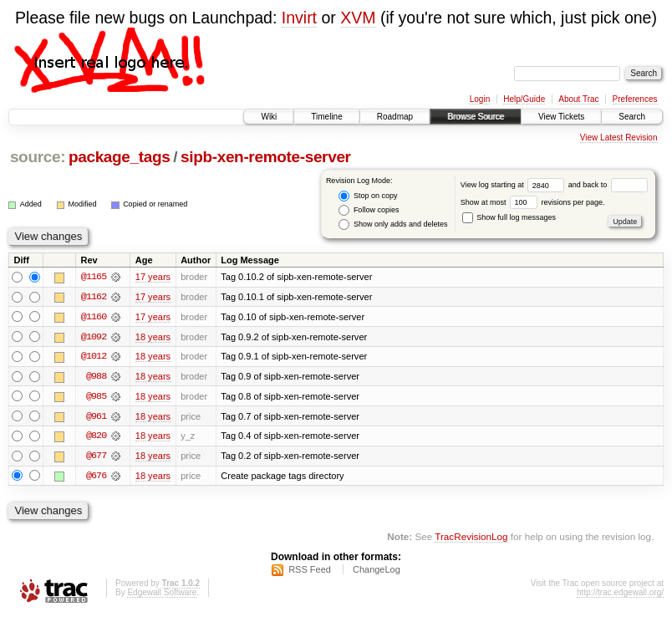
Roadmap (395, 117)
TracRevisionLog (471, 538)
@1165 (94, 277)
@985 (96, 397)
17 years (153, 277)
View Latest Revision (619, 138)
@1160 (94, 317)
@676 (96, 477)
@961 (96, 417)
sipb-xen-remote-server (266, 157)
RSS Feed (310, 572)
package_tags (120, 157)
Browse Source (476, 117)
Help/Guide (524, 99)
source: (38, 157)
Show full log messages (509, 217)
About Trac (578, 99)
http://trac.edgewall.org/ (620, 595)
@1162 (94, 297)
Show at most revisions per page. (533, 202)
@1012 (94, 357)
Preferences (635, 99)
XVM (358, 18)
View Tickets (561, 117)
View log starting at (514, 185)
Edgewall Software (162, 595)
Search (632, 117)
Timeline (326, 117)
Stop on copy (368, 196)
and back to (608, 185)
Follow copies (369, 210)
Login (480, 99)
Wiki (269, 117)
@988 (96, 377)
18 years (153, 337)
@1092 (94, 337)
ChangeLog (377, 572)
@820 (96, 437)
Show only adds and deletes (393, 224)
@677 (96, 457)
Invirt (299, 18)
